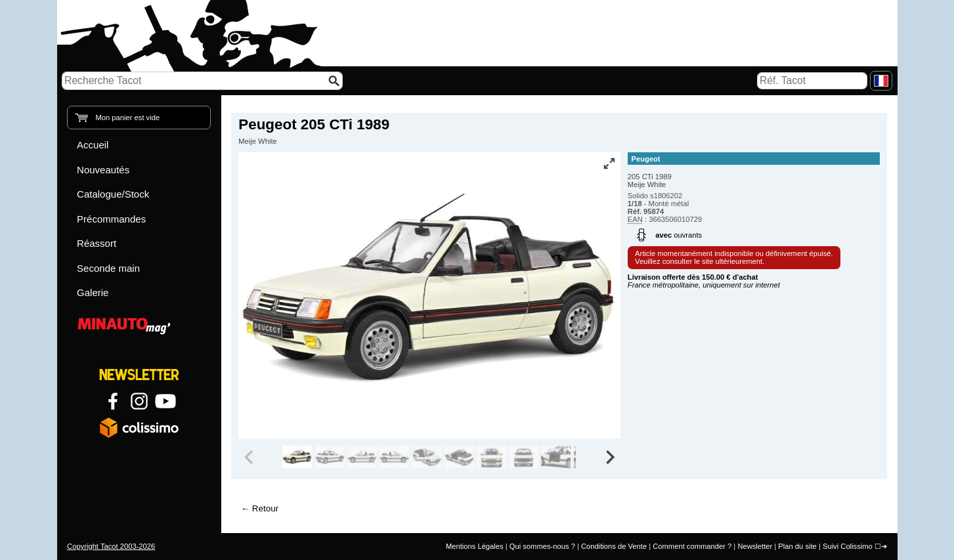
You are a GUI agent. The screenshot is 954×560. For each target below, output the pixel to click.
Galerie (93, 292)
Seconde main (108, 268)
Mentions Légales (475, 546)
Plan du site (797, 546)
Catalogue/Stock (113, 194)
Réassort (97, 243)
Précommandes (111, 219)
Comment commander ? (692, 546)
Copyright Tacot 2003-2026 (111, 546)
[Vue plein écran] (609, 163)
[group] (297, 457)
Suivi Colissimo (848, 546)
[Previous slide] (249, 457)
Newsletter (755, 546)
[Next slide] (609, 457)
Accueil (93, 145)
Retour (265, 508)
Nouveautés (103, 170)
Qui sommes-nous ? (542, 546)
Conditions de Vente (614, 546)
